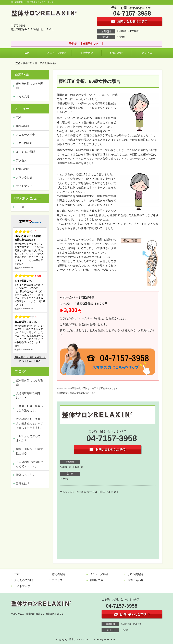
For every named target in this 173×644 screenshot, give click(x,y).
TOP (26, 53)
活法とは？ (23, 483)
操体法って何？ (26, 475)
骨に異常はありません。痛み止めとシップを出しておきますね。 (30, 423)
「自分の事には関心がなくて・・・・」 (30, 464)
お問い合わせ (24, 177)
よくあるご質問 (26, 152)
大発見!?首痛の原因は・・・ (28, 395)
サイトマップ (24, 186)
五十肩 (20, 207)
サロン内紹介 (24, 143)
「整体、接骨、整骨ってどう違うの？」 (30, 408)
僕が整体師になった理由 (30, 86)
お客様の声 (117, 53)
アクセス (147, 53)
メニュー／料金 (56, 53)
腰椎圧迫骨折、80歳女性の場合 (30, 451)
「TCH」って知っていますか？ (30, 438)
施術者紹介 (86, 53)
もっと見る (23, 96)
